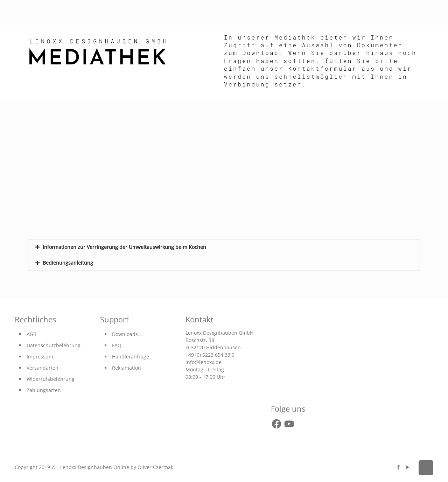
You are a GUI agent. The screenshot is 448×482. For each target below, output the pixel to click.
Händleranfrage (131, 357)
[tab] (224, 247)
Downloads (125, 334)
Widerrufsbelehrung (51, 379)
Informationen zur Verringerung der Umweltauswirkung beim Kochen (124, 247)
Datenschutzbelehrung (54, 345)
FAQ (117, 345)
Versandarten (43, 368)
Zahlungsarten (44, 390)
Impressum (40, 357)
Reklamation (127, 368)
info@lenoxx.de (204, 362)
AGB (31, 334)
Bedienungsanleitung (68, 263)
